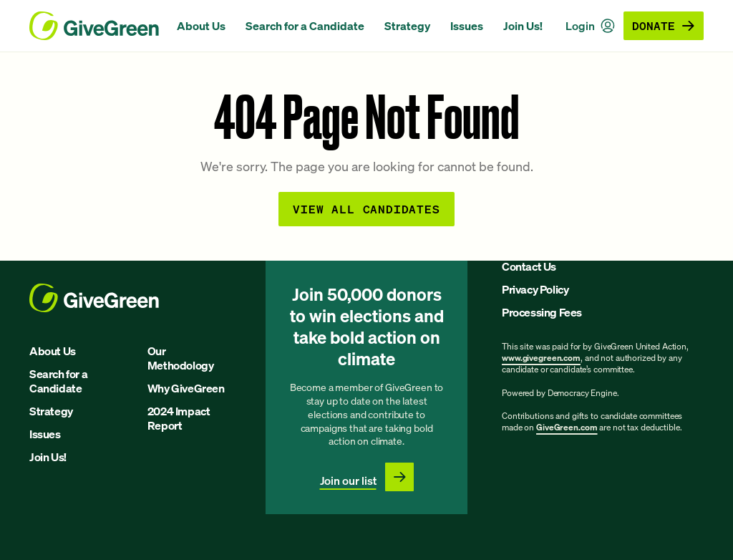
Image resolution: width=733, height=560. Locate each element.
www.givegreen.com (541, 358)
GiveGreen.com (567, 427)
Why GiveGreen (186, 388)
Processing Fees (542, 312)
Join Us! (523, 26)
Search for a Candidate (305, 26)
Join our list (348, 481)
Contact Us (529, 266)
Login (590, 26)
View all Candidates (366, 209)
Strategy (407, 26)
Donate (664, 25)
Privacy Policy (535, 289)
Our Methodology (181, 358)
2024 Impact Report (179, 418)
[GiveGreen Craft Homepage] (96, 26)
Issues (467, 26)
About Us (201, 26)
